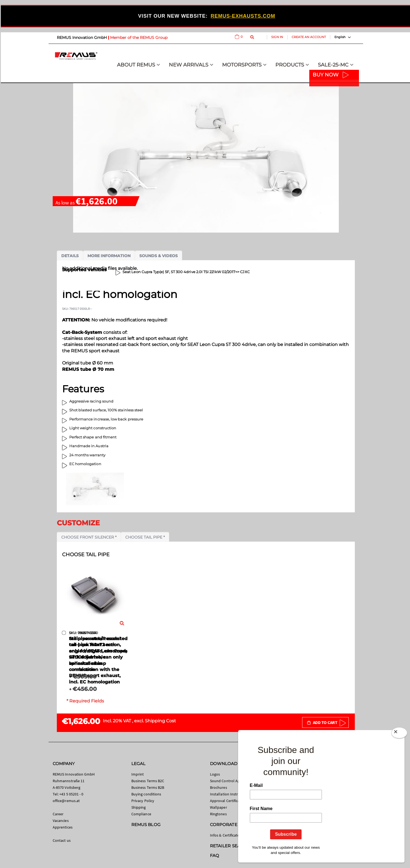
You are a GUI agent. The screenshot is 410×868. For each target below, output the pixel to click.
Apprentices (63, 827)
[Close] (399, 734)
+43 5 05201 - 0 (71, 794)
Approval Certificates (227, 801)
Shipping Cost (160, 721)
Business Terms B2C (148, 781)
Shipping (139, 807)
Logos (215, 774)
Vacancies (61, 821)
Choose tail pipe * (145, 537)
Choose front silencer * (89, 537)
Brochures (219, 787)
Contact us (62, 840)
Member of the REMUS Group (139, 38)
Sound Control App (226, 781)
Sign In (277, 37)
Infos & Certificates (225, 835)
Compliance (141, 814)
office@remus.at (66, 801)
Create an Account (309, 37)
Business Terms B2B (148, 787)
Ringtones (218, 814)
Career (58, 814)
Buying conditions (146, 794)
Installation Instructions (230, 794)
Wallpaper (219, 807)
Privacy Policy (143, 801)
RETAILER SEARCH (230, 846)
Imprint (138, 774)
